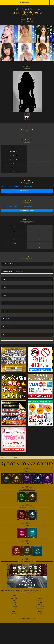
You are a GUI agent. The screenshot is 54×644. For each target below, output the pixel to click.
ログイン (40, 604)
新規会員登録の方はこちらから (27, 191)
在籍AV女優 (14, 599)
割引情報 (40, 603)
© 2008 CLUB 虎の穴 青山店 (27, 619)
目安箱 (14, 610)
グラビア (40, 599)
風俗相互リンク (40, 610)
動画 (14, 601)
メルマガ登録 (14, 606)
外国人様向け (40, 608)
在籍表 (40, 597)
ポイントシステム (40, 606)
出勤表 (14, 597)
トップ (40, 595)
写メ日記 (14, 614)
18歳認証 (14, 595)
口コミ (14, 616)
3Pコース (14, 608)
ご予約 (14, 604)
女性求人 (14, 612)
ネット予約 (40, 614)
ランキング (40, 601)
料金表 (14, 603)
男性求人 (40, 612)
